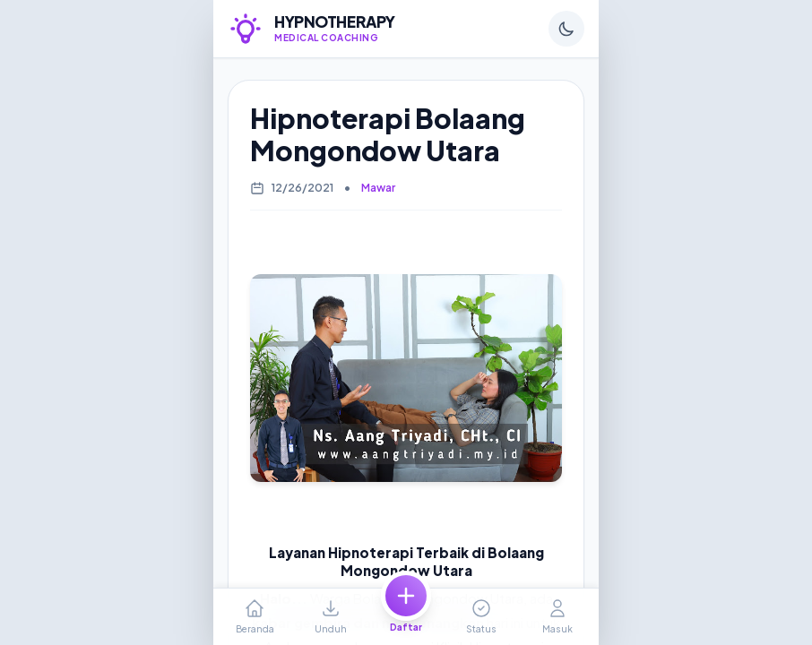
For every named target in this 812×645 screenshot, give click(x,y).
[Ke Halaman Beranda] (255, 617)
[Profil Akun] (557, 617)
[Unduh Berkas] (330, 617)
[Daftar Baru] (406, 617)
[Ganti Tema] (566, 29)
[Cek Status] (481, 617)
